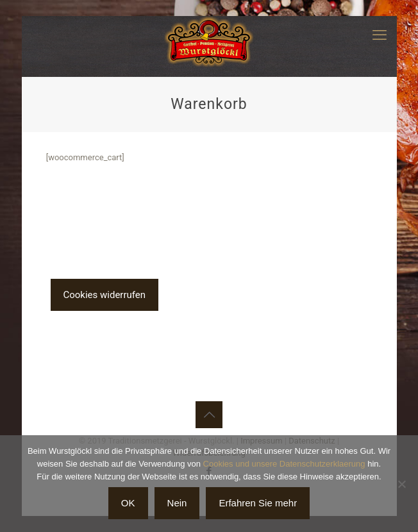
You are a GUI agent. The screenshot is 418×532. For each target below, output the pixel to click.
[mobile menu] (380, 35)
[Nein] (402, 484)
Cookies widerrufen (105, 295)
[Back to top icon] (209, 415)
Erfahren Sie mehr (258, 503)
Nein (177, 503)
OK (128, 503)
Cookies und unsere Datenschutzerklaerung (284, 464)
